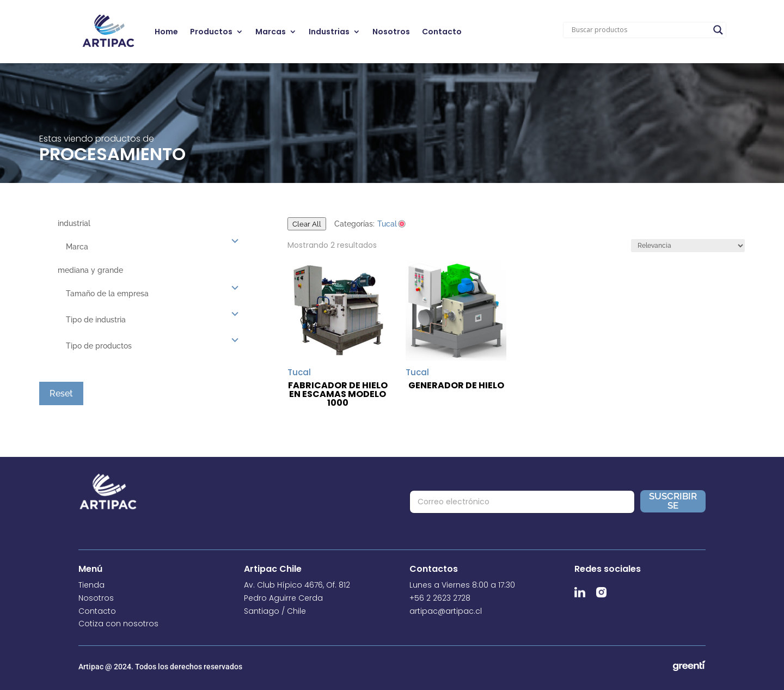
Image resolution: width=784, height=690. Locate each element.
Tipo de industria (96, 320)
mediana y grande (90, 270)
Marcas (271, 32)
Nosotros (391, 32)
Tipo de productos (99, 346)
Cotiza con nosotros (118, 624)
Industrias (329, 32)
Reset (61, 393)
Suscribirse (673, 501)
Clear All (307, 224)
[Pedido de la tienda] (688, 246)
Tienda (91, 585)
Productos (211, 32)
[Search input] (640, 30)
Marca (77, 247)
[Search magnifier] (718, 30)
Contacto (442, 32)
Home (166, 32)
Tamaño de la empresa (107, 294)
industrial (74, 223)
